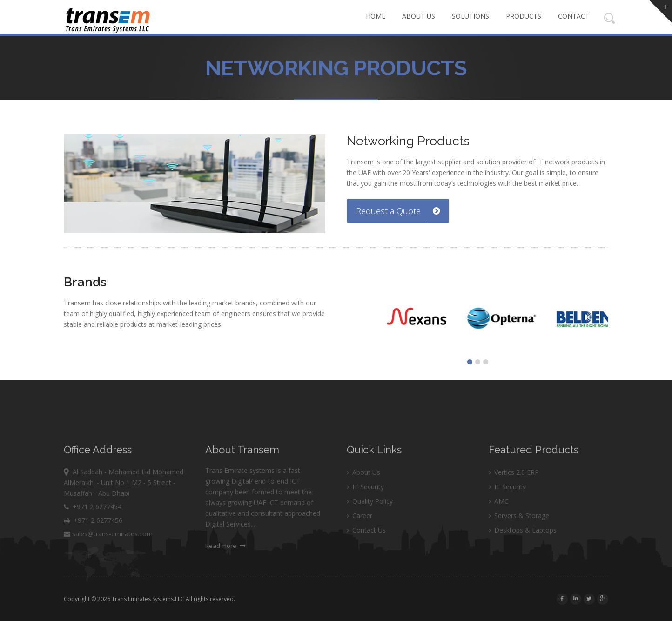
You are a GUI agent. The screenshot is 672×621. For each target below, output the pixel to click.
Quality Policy (370, 519)
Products (524, 16)
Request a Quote (398, 211)
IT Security (365, 505)
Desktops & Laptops (523, 548)
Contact (574, 16)
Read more (225, 564)
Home (376, 16)
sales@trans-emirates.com (108, 552)
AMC (499, 519)
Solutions (470, 16)
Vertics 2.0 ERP (514, 490)
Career (360, 534)
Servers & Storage (519, 534)
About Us (419, 16)
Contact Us (366, 548)
